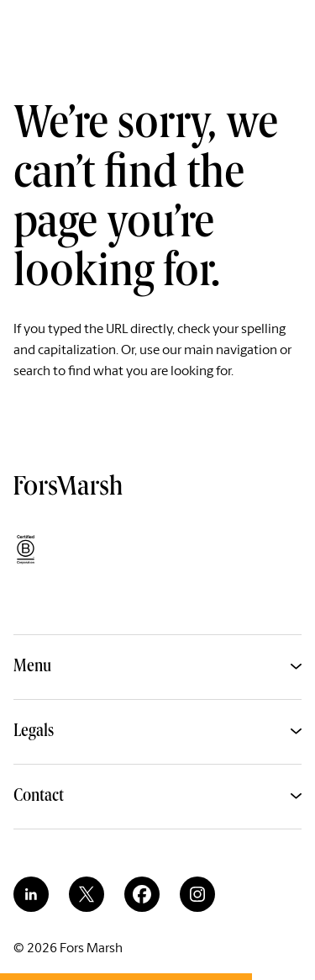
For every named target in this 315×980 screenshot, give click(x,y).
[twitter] (87, 894)
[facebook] (142, 894)
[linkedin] (31, 894)
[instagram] (197, 894)
